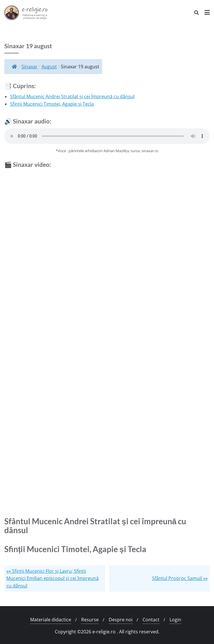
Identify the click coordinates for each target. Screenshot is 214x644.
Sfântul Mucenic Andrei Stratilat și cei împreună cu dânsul (72, 96)
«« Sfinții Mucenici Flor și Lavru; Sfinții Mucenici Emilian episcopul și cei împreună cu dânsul (52, 578)
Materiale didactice (51, 620)
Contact (151, 620)
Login (175, 620)
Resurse (90, 620)
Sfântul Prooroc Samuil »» (180, 578)
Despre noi (121, 620)
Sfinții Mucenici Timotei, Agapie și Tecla (52, 104)
